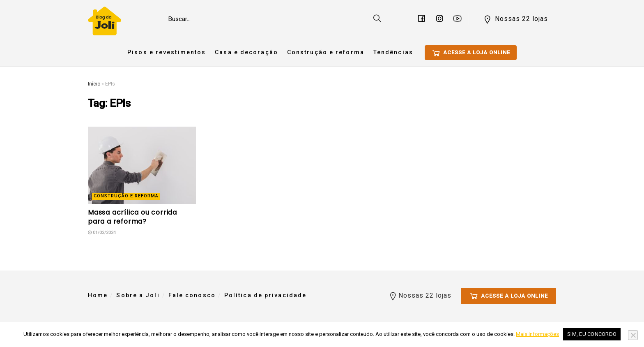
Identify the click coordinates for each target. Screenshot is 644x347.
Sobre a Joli (138, 295)
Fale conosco (192, 295)
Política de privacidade (265, 295)
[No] (633, 335)
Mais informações (537, 334)
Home (98, 295)
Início (94, 84)
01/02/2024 (102, 232)
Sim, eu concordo (592, 334)
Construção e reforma (326, 52)
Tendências (393, 52)
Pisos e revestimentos (167, 52)
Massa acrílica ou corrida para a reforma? (132, 217)
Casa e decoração (246, 52)
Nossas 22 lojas (515, 19)
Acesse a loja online (471, 53)
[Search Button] (376, 19)
